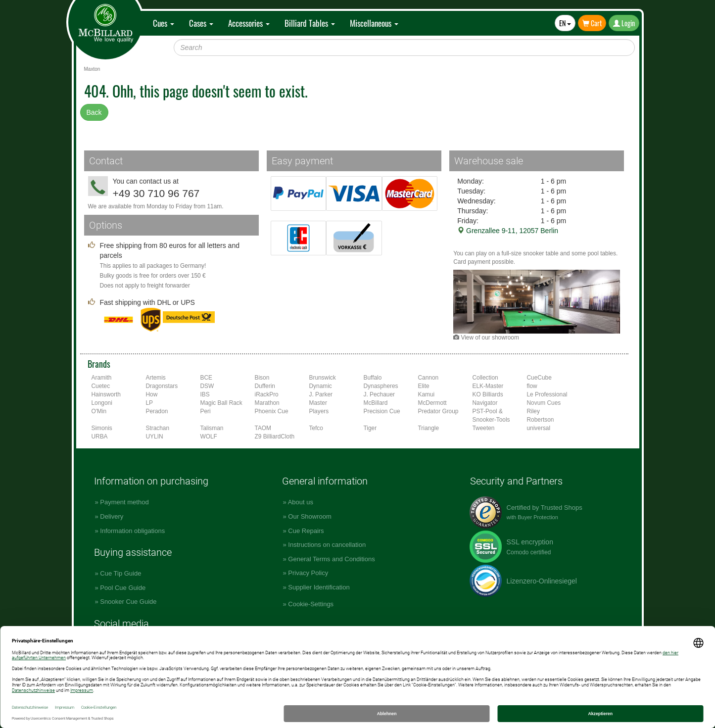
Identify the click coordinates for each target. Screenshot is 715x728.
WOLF (209, 437)
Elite (424, 386)
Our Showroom (310, 516)
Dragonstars (162, 386)
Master (318, 403)
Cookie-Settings (311, 604)
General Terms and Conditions (331, 559)
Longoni (102, 403)
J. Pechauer (379, 394)
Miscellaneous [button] (374, 23)
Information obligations (132, 531)
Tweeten (484, 428)
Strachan (158, 428)
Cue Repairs (306, 531)
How (152, 394)
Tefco (316, 428)
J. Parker (321, 394)
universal (539, 428)
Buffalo (373, 378)
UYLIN (155, 437)
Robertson (541, 420)
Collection (485, 378)
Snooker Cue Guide (128, 602)
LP (150, 403)
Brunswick (323, 378)
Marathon (267, 403)
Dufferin (265, 386)
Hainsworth (106, 394)
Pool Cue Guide (123, 588)
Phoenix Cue (272, 411)
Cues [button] (164, 23)
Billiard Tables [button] (310, 23)
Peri (206, 411)
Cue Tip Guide (120, 573)
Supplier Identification (319, 587)
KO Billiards (488, 394)
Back (94, 112)
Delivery (112, 516)
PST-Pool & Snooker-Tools (491, 415)
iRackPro (267, 394)
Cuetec (101, 386)
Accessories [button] (249, 23)
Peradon (157, 411)
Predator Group (438, 411)
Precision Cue (382, 411)
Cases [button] (201, 23)
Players (319, 411)
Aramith (102, 378)
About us (301, 502)
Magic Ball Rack (221, 403)
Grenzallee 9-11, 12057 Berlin (508, 231)
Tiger (370, 428)
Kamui (427, 394)
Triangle (429, 428)
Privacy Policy (308, 573)
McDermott (432, 403)
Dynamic (321, 386)
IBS (205, 394)
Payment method (124, 502)
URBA (100, 437)
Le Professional (547, 394)
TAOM (263, 428)
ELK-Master (488, 386)
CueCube (539, 378)
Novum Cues (544, 403)
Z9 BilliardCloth (275, 437)
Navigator (485, 403)
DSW (207, 386)
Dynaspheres (381, 386)
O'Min (99, 411)
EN (565, 23)
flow (532, 386)
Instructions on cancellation (327, 545)
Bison (262, 378)
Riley (533, 411)
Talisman (212, 428)
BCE (206, 378)
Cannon (429, 378)
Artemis (156, 378)
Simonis (102, 428)
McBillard (376, 403)
